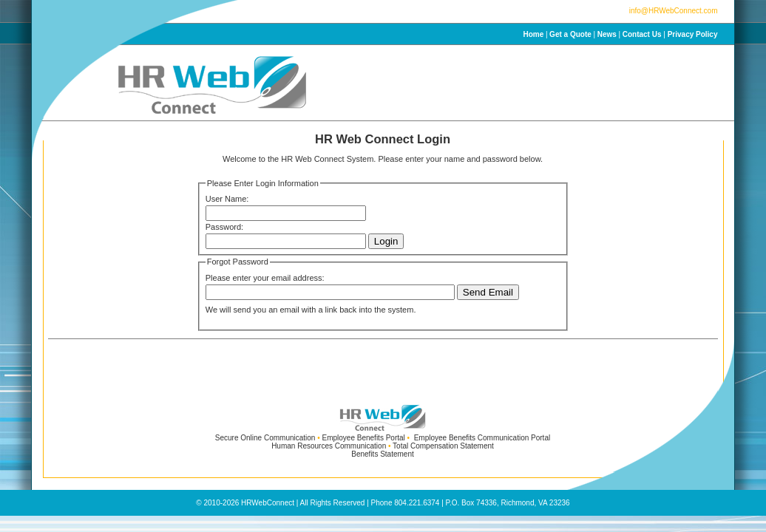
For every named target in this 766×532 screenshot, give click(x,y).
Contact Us (642, 34)
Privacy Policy (693, 34)
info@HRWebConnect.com (674, 11)
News (607, 34)
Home (533, 34)
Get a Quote (570, 34)
